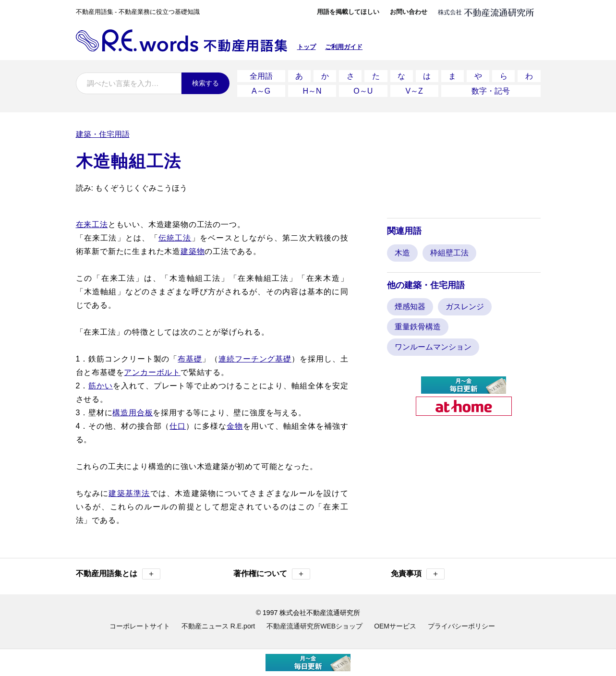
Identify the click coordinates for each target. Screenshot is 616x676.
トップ (307, 47)
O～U (363, 91)
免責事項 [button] (418, 574)
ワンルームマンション (433, 347)
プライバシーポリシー (461, 626)
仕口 (178, 426)
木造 (402, 253)
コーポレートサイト (140, 626)
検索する (205, 83)
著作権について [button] (272, 574)
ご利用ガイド (344, 47)
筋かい (101, 386)
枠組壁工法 (449, 253)
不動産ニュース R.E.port (218, 626)
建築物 (193, 251)
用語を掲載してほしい (348, 12)
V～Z (414, 91)
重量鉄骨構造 (418, 327)
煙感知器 (410, 307)
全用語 (261, 76)
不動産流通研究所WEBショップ (314, 626)
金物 (235, 426)
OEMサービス (395, 626)
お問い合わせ (409, 12)
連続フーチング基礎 (255, 359)
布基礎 (190, 359)
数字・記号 (491, 91)
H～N (312, 91)
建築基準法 (129, 493)
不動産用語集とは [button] (118, 574)
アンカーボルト (152, 372)
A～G (261, 91)
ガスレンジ (465, 307)
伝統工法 (175, 238)
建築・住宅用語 (103, 134)
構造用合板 (133, 413)
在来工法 (92, 224)
